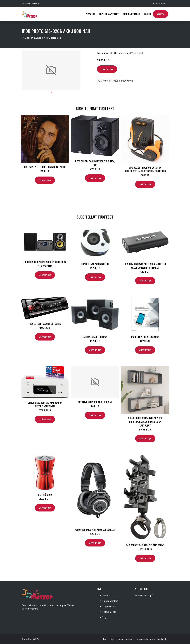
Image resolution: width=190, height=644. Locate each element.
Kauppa (161, 14)
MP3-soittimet (53, 38)
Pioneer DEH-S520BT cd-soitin (45, 324)
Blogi (148, 14)
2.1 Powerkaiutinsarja (95, 337)
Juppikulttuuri (132, 14)
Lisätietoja (107, 69)
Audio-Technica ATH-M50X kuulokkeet (95, 530)
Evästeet (129, 639)
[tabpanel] (51, 70)
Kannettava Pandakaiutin (95, 264)
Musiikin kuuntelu (34, 38)
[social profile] (41, 4)
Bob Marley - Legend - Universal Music (45, 167)
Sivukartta (162, 639)
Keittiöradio (45, 495)
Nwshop (91, 14)
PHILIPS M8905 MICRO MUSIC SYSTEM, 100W (45, 262)
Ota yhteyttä (117, 639)
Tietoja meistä (109, 612)
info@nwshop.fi (160, 4)
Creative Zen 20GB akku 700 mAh (95, 402)
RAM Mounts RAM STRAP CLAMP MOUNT (145, 545)
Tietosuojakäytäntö (145, 639)
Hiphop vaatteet (109, 14)
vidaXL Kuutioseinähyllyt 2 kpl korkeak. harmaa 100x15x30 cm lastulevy (145, 422)
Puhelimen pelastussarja (145, 337)
